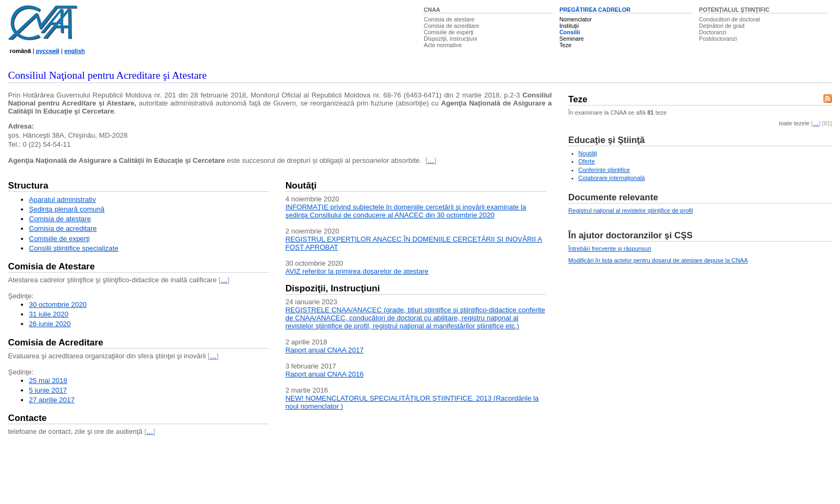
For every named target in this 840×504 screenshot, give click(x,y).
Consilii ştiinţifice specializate (74, 248)
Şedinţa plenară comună (67, 209)
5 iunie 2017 (48, 390)
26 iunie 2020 (50, 324)
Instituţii (569, 26)
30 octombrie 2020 (58, 304)
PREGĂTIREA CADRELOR (595, 10)
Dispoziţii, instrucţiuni (451, 39)
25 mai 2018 (48, 381)
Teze (565, 45)
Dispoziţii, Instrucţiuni (333, 288)
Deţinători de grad (722, 26)
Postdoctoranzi (718, 39)
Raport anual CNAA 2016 (325, 374)
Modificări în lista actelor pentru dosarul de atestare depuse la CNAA (658, 260)
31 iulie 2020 (49, 314)
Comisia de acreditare (452, 26)
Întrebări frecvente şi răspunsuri (610, 249)
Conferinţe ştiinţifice (604, 170)
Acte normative (443, 45)
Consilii (569, 32)
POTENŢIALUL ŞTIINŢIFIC (734, 10)
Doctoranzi (713, 32)
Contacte (27, 418)
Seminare (572, 39)
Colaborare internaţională (612, 178)
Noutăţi (301, 186)
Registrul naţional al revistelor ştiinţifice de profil (631, 210)
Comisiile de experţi (449, 32)
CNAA (432, 10)
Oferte (587, 161)
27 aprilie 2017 (52, 400)
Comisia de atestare (449, 19)
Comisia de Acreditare (56, 343)
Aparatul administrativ (62, 200)
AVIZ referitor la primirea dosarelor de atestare (357, 271)
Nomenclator (575, 19)
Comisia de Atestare (51, 266)
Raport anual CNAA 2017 (325, 350)
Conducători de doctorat (730, 19)
